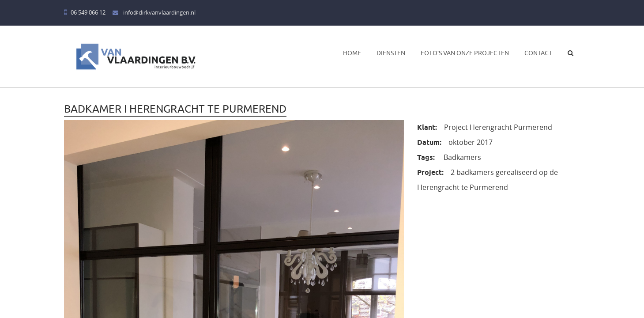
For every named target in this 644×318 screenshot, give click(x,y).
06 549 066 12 (85, 13)
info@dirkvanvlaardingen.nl (154, 13)
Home (352, 53)
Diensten (391, 53)
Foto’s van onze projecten (465, 53)
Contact (538, 53)
